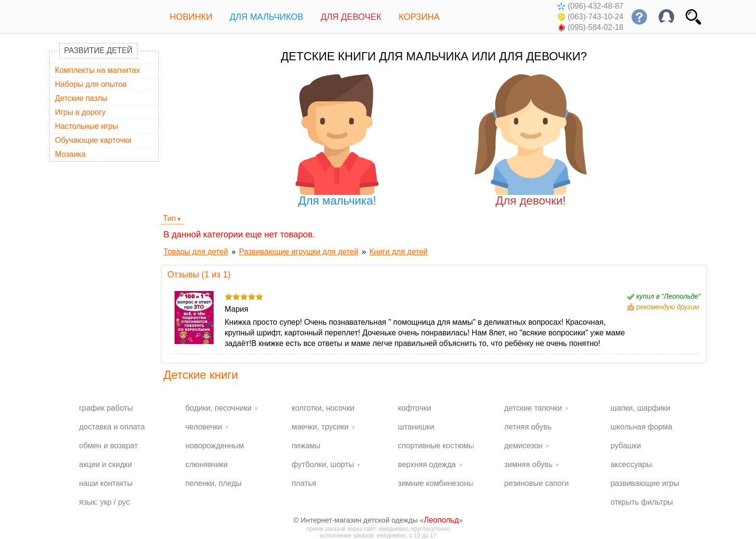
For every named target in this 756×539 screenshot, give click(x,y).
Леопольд (441, 520)
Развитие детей (98, 50)
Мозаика (70, 154)
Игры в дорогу (80, 112)
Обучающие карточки (93, 140)
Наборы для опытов (91, 84)
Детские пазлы (81, 98)
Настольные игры (87, 126)
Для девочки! (531, 141)
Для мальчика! (337, 141)
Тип (169, 218)
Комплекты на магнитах (97, 70)
